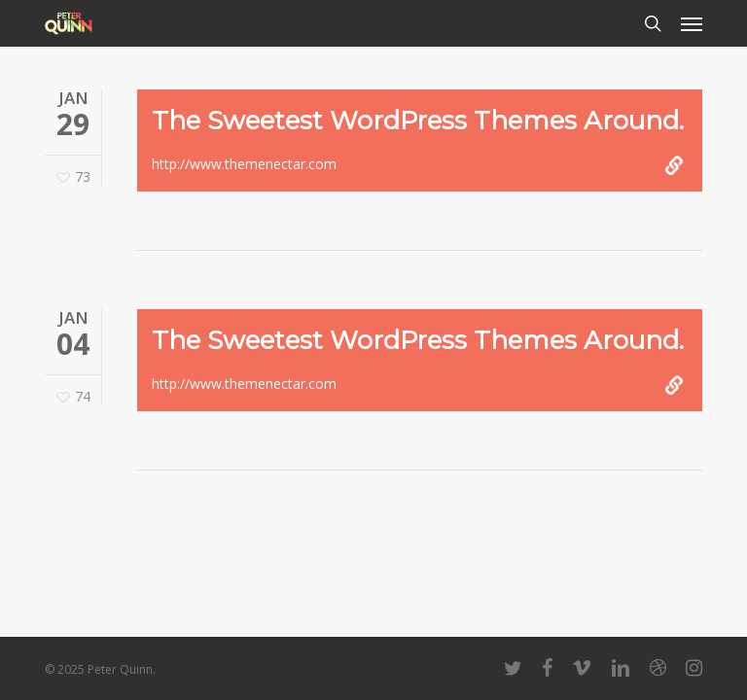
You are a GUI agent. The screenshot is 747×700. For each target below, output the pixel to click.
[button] (692, 23)
